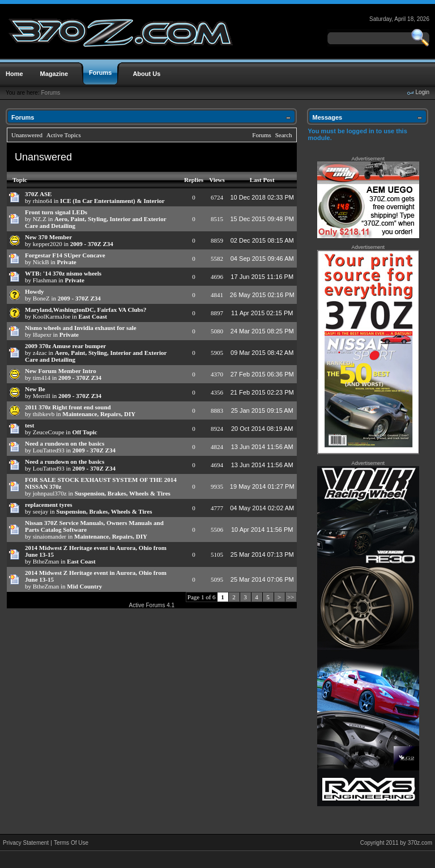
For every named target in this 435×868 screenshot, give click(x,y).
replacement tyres (49, 505)
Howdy (35, 291)
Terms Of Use (71, 843)
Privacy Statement (26, 843)
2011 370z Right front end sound (68, 407)
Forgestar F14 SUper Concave (65, 255)
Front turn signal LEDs (56, 212)
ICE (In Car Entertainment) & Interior (112, 201)
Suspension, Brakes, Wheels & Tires (123, 493)
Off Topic (84, 432)
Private (67, 262)
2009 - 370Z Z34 (92, 244)
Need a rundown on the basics (65, 443)
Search (284, 135)
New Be (35, 389)
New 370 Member (48, 237)
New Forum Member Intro (61, 371)
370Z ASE (38, 194)
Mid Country (84, 586)
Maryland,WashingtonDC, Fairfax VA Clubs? (86, 310)
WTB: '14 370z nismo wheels (63, 273)
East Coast (92, 316)
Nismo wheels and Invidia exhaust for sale (81, 328)
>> (291, 597)
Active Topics (64, 135)
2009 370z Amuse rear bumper (65, 346)
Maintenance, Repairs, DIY (99, 414)
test (30, 425)
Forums (50, 93)
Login (423, 92)
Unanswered (27, 135)
